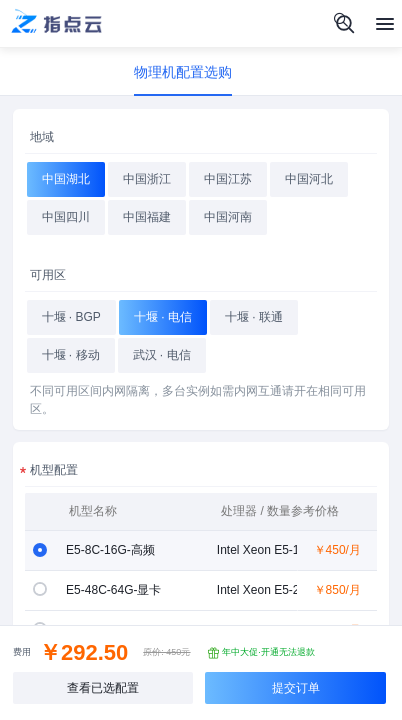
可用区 (48, 275)
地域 (42, 137)
